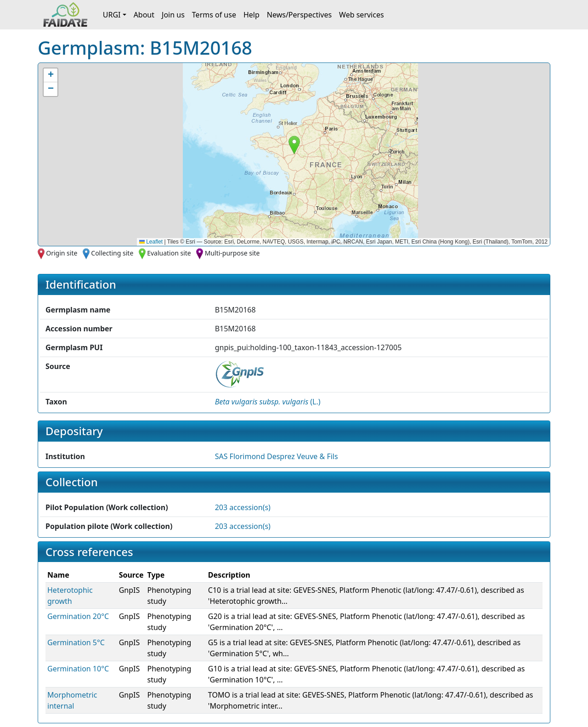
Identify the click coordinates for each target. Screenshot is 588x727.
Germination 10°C (78, 669)
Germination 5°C (76, 642)
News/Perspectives (299, 15)
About (144, 15)
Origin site (62, 253)
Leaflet (151, 242)
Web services (362, 15)
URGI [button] (112, 15)
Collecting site (112, 253)
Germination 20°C (78, 616)
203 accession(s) (243, 507)
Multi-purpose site (232, 253)
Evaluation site (169, 253)
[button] (294, 145)
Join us (173, 15)
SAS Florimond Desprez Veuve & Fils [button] (277, 456)
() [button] (268, 402)
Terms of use (214, 15)
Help (252, 15)
